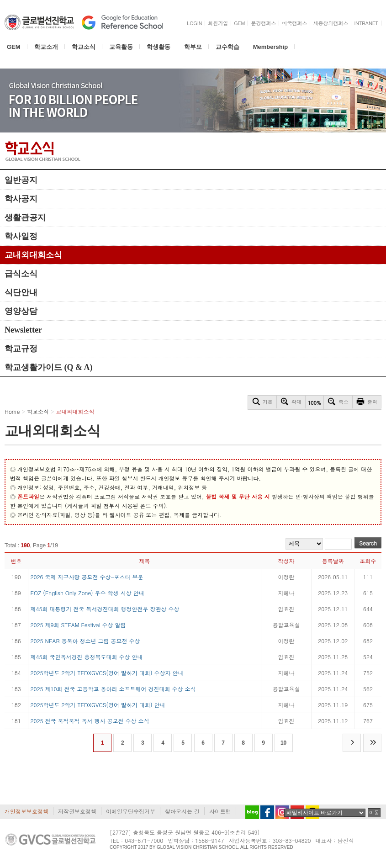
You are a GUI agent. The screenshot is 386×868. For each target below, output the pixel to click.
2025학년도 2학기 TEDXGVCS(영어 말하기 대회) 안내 (98, 705)
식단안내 (21, 292)
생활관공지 (25, 217)
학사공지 (21, 199)
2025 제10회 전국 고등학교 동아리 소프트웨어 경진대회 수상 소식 (113, 689)
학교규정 (21, 349)
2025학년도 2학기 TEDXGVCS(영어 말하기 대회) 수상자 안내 (107, 673)
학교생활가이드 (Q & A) (49, 367)
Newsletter (23, 330)
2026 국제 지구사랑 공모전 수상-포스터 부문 (87, 577)
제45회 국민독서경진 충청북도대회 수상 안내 (87, 657)
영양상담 (21, 311)
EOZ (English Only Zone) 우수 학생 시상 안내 (87, 593)
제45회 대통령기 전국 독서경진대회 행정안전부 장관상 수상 (105, 609)
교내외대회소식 (33, 255)
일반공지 (21, 180)
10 (283, 743)
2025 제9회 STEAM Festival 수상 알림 (78, 625)
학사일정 (21, 236)
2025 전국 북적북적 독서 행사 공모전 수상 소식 (90, 721)
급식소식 (21, 274)
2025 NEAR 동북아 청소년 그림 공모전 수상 (85, 641)
